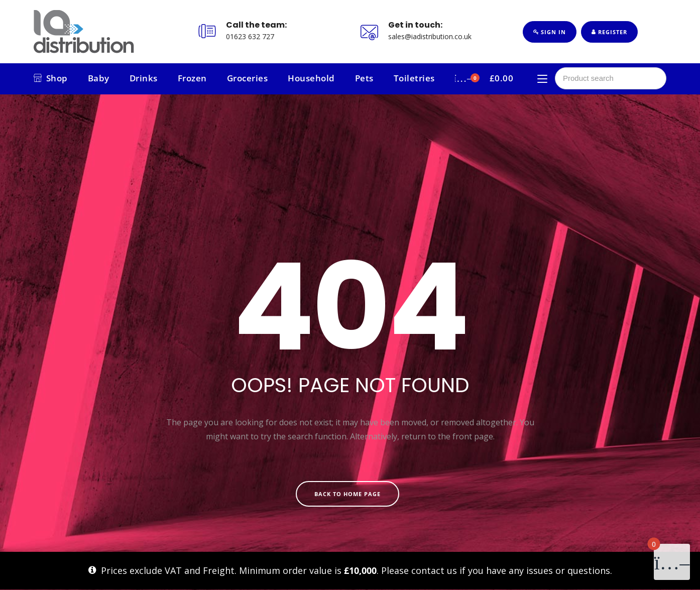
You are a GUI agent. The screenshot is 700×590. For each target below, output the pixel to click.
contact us (434, 570)
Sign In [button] (550, 32)
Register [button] (609, 32)
